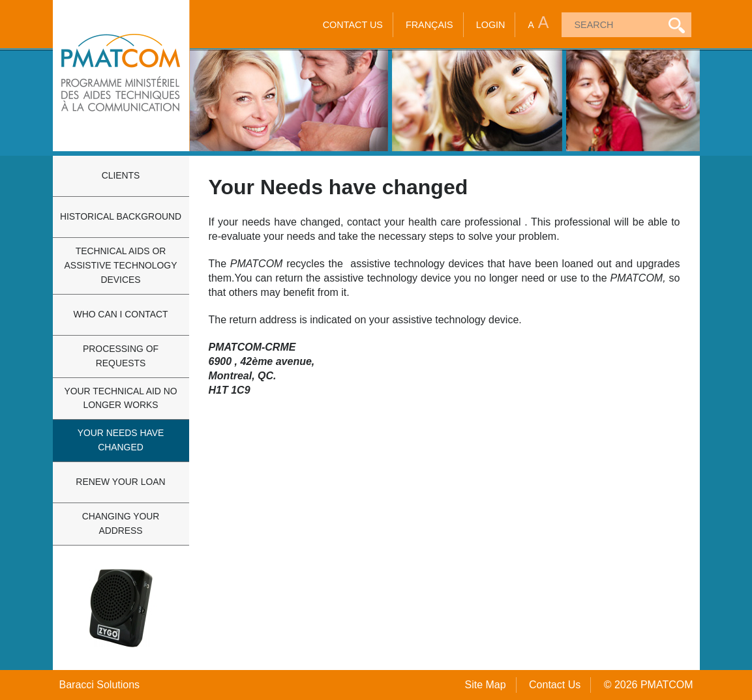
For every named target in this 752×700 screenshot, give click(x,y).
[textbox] (610, 25)
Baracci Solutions (100, 685)
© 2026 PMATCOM (649, 685)
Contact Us (353, 25)
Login (491, 25)
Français (429, 25)
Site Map (485, 685)
